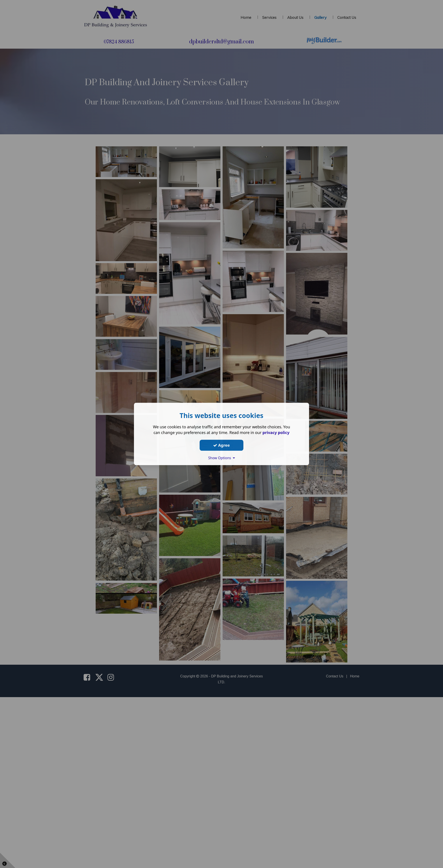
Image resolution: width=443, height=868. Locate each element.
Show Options (221, 458)
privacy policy (276, 432)
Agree (221, 445)
